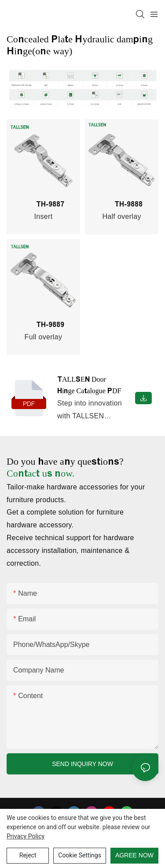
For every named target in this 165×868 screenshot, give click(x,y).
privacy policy (26, 836)
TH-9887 (39, 204)
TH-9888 (117, 204)
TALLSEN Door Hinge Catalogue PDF (89, 385)
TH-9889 (39, 325)
